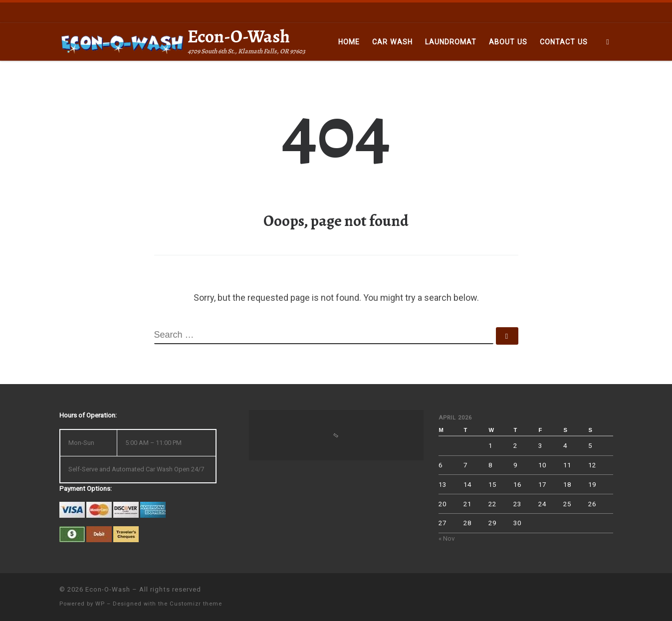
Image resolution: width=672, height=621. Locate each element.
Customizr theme (196, 604)
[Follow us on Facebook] (610, 12)
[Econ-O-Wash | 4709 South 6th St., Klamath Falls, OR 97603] (122, 42)
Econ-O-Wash (108, 589)
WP (100, 604)
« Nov (447, 538)
